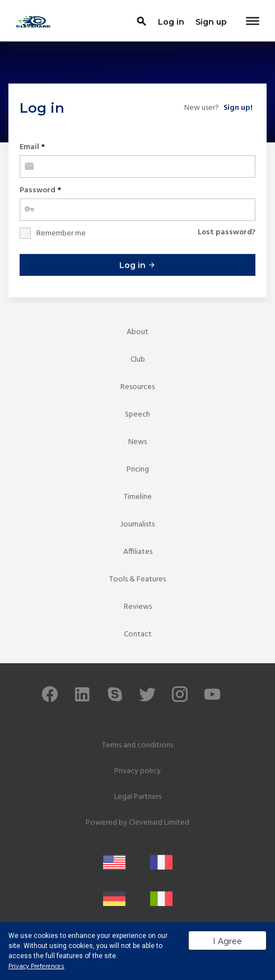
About (137, 332)
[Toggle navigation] (253, 22)
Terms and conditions (137, 745)
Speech (137, 415)
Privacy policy (137, 771)
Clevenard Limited (159, 823)
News (137, 442)
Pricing (138, 470)
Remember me (61, 234)
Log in (137, 265)
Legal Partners (138, 797)
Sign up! (238, 108)
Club (138, 360)
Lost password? (227, 232)
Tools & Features (137, 579)
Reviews (138, 607)
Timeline (138, 497)
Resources (137, 387)
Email (32, 147)
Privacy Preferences (36, 967)
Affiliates (138, 552)
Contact (138, 634)
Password (40, 190)
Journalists (137, 524)
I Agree (227, 941)
